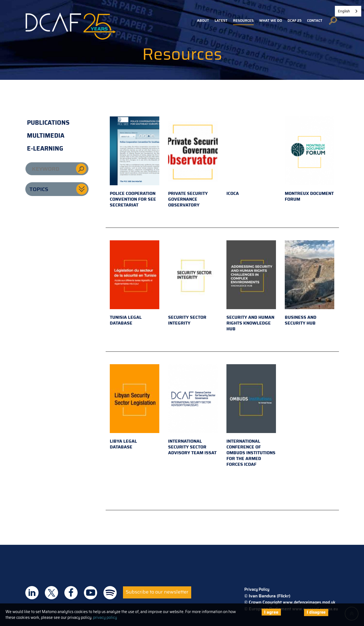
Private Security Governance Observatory (193, 162)
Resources (243, 21)
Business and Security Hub (310, 283)
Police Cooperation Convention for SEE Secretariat (135, 162)
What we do (271, 21)
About (203, 21)
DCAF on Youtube (91, 593)
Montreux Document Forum (310, 160)
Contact (315, 21)
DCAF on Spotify (110, 593)
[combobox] (348, 11)
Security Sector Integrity (193, 283)
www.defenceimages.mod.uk (309, 602)
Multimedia (46, 136)
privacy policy (105, 617)
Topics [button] (39, 189)
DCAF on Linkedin (32, 593)
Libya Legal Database (135, 407)
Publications (48, 123)
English (344, 11)
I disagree (316, 612)
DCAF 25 (295, 21)
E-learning (45, 149)
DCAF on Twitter (51, 593)
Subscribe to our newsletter (157, 592)
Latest (221, 21)
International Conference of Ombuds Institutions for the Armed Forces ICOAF (251, 416)
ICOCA (251, 157)
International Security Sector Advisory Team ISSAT (193, 410)
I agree (271, 612)
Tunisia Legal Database (135, 283)
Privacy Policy (257, 589)
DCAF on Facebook (71, 593)
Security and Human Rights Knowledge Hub (251, 286)
